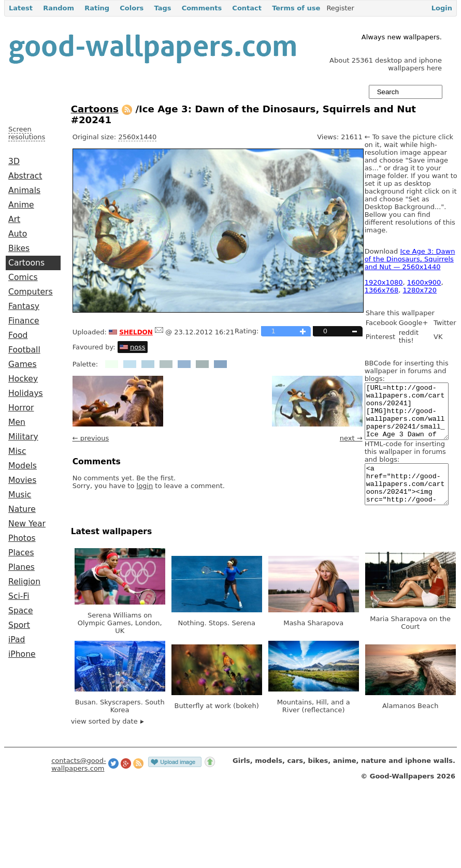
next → (351, 438)
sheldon (136, 331)
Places (21, 553)
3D (14, 161)
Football (24, 350)
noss (138, 347)
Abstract (25, 176)
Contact (247, 8)
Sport (19, 625)
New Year (27, 524)
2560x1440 (137, 137)
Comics (23, 277)
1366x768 (382, 290)
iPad (17, 640)
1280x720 (420, 290)
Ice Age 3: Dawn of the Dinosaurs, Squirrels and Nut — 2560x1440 (410, 259)
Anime (21, 205)
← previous (91, 438)
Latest (21, 8)
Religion (24, 582)
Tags (162, 8)
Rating (97, 8)
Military (23, 437)
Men (17, 422)
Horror (21, 408)
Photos (22, 538)
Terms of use (296, 8)
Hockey (23, 379)
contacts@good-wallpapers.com (79, 783)
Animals (24, 190)
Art (14, 219)
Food (18, 335)
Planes (21, 567)
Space (21, 611)
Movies (22, 480)
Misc (17, 451)
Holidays (26, 393)
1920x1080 (384, 282)
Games (23, 364)
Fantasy (24, 306)
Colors (132, 8)
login (145, 486)
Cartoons (26, 263)
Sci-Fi (19, 596)
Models (23, 466)
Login (442, 8)
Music (20, 495)
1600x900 (424, 282)
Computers (31, 292)
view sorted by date (107, 740)
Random (59, 8)
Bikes (19, 248)
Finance (24, 321)
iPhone (22, 654)
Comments (202, 8)
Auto (18, 234)
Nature (22, 509)
